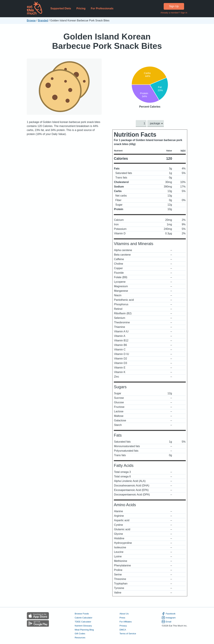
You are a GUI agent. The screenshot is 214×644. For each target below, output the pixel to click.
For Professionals (102, 8)
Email (166, 622)
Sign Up (174, 6)
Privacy (123, 626)
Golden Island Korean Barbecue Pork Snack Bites (107, 41)
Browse (31, 20)
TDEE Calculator (83, 622)
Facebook (169, 614)
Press (122, 618)
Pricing (81, 8)
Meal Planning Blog (84, 630)
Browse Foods (82, 614)
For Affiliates (126, 622)
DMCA (123, 630)
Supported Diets (61, 8)
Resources (80, 638)
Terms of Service (128, 634)
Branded (43, 20)
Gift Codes (80, 634)
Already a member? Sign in (174, 13)
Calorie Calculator (84, 618)
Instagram (169, 618)
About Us (124, 614)
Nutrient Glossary (83, 626)
